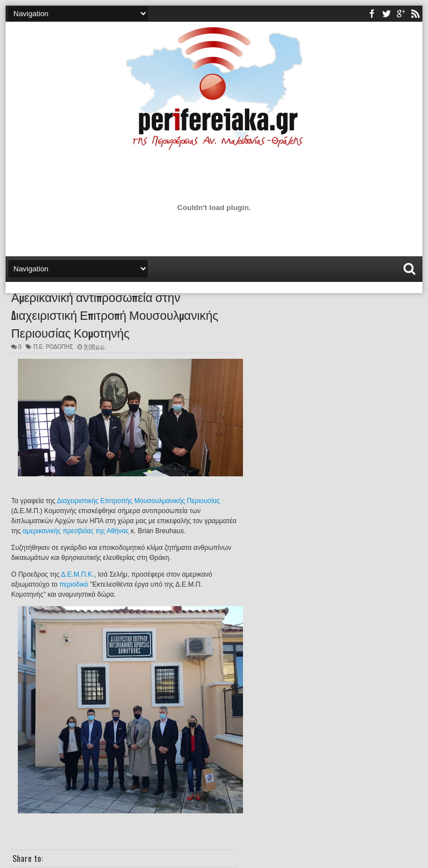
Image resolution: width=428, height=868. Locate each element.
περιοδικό (74, 584)
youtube (401, 14)
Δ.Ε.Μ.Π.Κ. (77, 574)
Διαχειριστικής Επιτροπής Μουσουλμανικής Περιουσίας (138, 501)
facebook (372, 14)
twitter (386, 14)
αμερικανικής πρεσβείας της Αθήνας (76, 531)
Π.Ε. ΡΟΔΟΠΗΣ (53, 347)
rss (415, 14)
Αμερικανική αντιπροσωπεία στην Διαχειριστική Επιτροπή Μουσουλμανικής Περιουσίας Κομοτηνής (115, 314)
